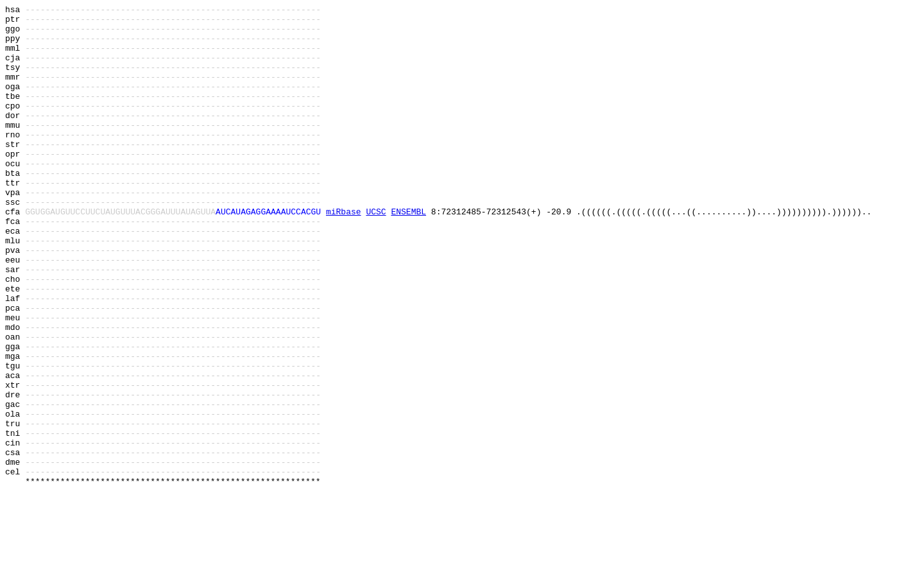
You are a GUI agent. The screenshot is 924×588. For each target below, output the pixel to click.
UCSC (376, 254)
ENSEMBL (408, 254)
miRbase (344, 254)
